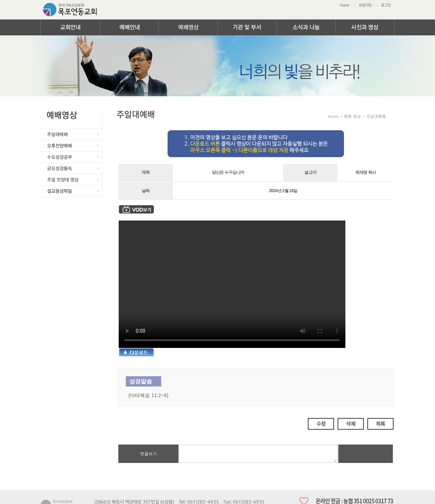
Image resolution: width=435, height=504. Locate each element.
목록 (380, 423)
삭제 (351, 423)
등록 (366, 454)
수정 (321, 423)
